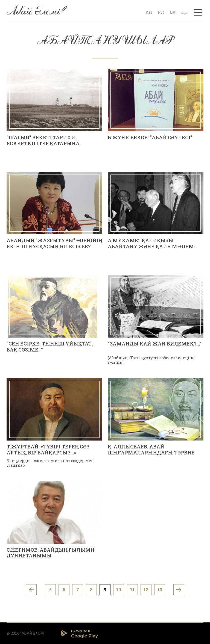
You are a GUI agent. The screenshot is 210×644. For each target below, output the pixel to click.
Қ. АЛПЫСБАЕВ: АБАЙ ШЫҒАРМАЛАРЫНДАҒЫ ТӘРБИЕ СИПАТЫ (151, 452)
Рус (161, 12)
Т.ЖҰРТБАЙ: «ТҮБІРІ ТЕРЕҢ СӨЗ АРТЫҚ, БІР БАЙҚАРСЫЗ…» (48, 450)
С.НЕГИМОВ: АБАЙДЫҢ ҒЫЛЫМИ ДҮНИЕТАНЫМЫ (51, 553)
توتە (184, 12)
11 (132, 590)
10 (119, 590)
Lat (173, 12)
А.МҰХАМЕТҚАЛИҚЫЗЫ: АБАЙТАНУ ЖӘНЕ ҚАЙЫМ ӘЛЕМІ (152, 243)
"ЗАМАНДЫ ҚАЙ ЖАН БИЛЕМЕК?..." (154, 344)
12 (146, 590)
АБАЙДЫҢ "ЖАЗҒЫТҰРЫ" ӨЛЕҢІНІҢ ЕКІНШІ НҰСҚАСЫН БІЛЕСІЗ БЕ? (54, 243)
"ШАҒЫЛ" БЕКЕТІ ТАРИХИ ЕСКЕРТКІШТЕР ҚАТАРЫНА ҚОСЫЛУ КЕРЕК (43, 143)
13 (160, 590)
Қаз (149, 12)
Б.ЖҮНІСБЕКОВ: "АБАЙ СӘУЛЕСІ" (150, 137)
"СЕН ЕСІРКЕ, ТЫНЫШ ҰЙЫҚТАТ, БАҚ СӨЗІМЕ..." (50, 347)
